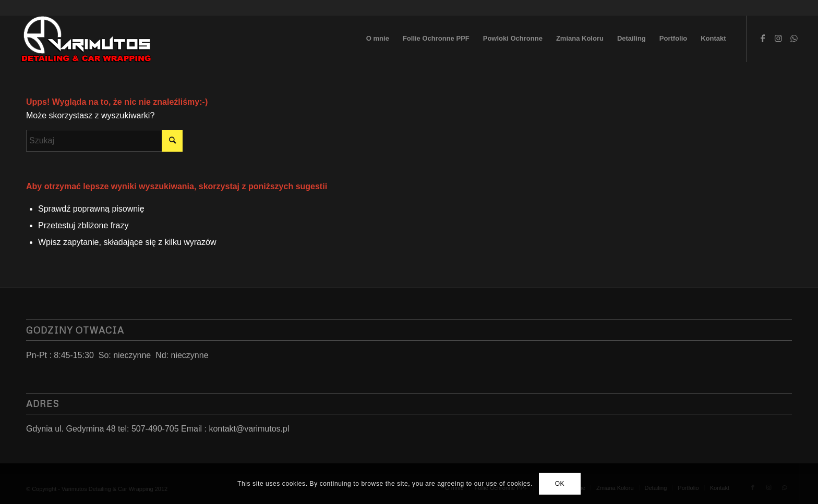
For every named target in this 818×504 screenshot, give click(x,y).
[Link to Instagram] (778, 38)
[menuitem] (378, 39)
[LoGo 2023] (87, 39)
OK (560, 484)
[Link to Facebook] (763, 38)
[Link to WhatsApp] (794, 38)
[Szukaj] (104, 141)
